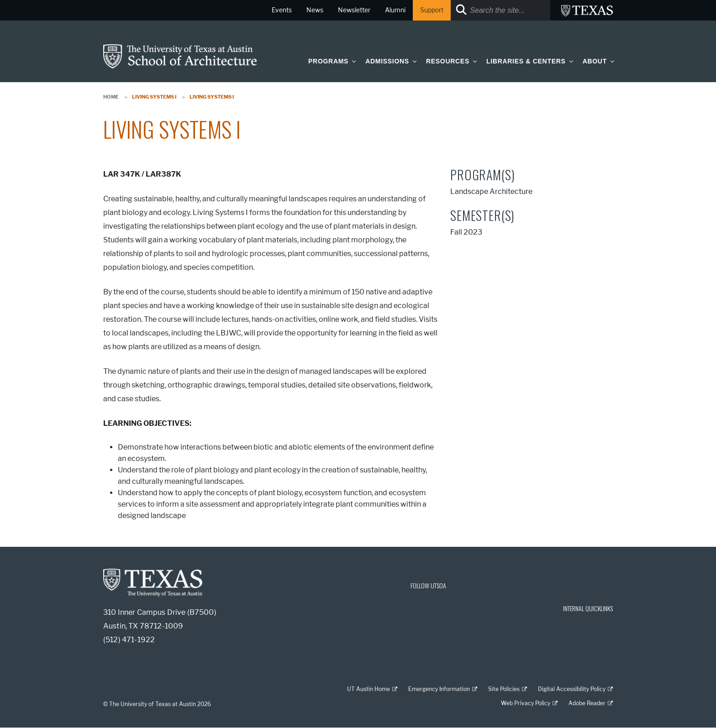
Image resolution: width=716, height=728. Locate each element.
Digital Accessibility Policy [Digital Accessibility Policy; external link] (572, 689)
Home (111, 97)
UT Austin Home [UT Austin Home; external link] (369, 689)
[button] (352, 61)
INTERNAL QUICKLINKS (588, 608)
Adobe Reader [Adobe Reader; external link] (587, 703)
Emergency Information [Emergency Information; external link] (439, 689)
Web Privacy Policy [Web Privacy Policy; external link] (526, 703)
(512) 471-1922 (129, 640)
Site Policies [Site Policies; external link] (504, 689)
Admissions (387, 61)
